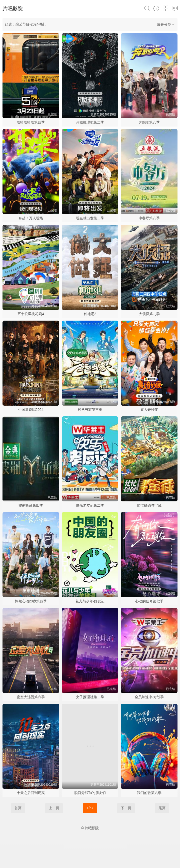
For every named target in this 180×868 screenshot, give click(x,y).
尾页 (162, 808)
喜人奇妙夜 (149, 410)
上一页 (54, 808)
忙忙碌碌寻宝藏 (149, 505)
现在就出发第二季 (90, 218)
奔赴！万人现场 (31, 218)
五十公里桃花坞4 (31, 314)
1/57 (90, 808)
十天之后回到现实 (31, 793)
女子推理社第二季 (90, 697)
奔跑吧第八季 (149, 122)
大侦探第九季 (149, 314)
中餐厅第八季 (149, 218)
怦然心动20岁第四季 (31, 601)
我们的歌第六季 (149, 793)
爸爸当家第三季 (90, 410)
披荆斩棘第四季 (31, 505)
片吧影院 (12, 9)
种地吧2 (90, 314)
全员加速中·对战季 (149, 697)
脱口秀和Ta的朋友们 (90, 793)
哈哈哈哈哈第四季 (31, 122)
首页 (18, 808)
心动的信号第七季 (149, 601)
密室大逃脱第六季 (31, 697)
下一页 (126, 808)
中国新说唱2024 (31, 410)
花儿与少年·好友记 (90, 601)
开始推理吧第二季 (90, 122)
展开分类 (166, 24)
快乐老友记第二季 (90, 505)
